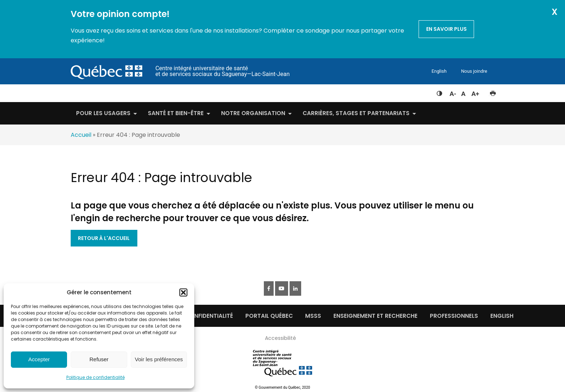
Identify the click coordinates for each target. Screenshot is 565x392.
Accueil (81, 135)
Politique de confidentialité (95, 377)
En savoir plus (446, 29)
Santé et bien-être (176, 113)
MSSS (313, 316)
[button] (183, 292)
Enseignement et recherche (375, 316)
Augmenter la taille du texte (475, 92)
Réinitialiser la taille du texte (463, 92)
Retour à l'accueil (104, 238)
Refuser (99, 359)
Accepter (39, 359)
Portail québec (269, 316)
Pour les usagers (103, 113)
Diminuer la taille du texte (452, 93)
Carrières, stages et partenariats (356, 113)
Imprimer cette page (493, 92)
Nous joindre (474, 71)
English (439, 71)
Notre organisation (253, 113)
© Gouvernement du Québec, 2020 (282, 387)
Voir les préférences (159, 359)
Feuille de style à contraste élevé (439, 92)
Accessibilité (281, 338)
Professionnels (454, 316)
